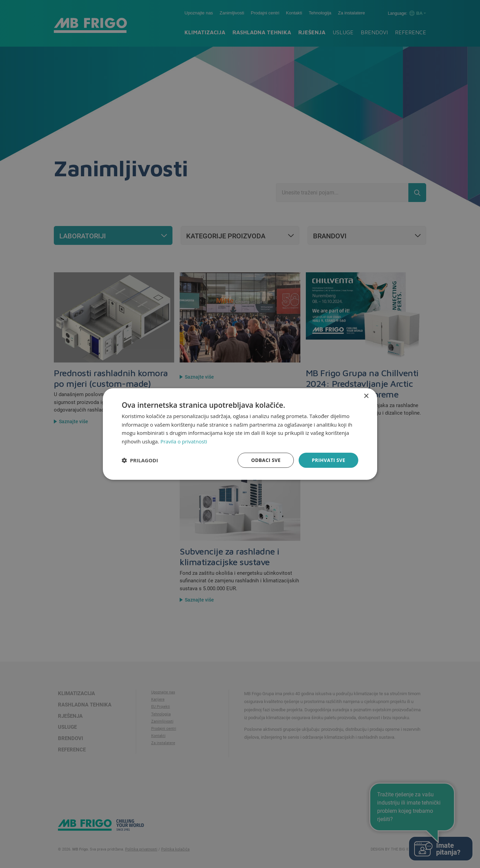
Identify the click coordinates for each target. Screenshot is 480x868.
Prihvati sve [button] (328, 460)
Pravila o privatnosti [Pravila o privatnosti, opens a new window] (184, 441)
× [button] (366, 396)
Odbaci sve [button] (266, 460)
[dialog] (240, 434)
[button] (140, 460)
